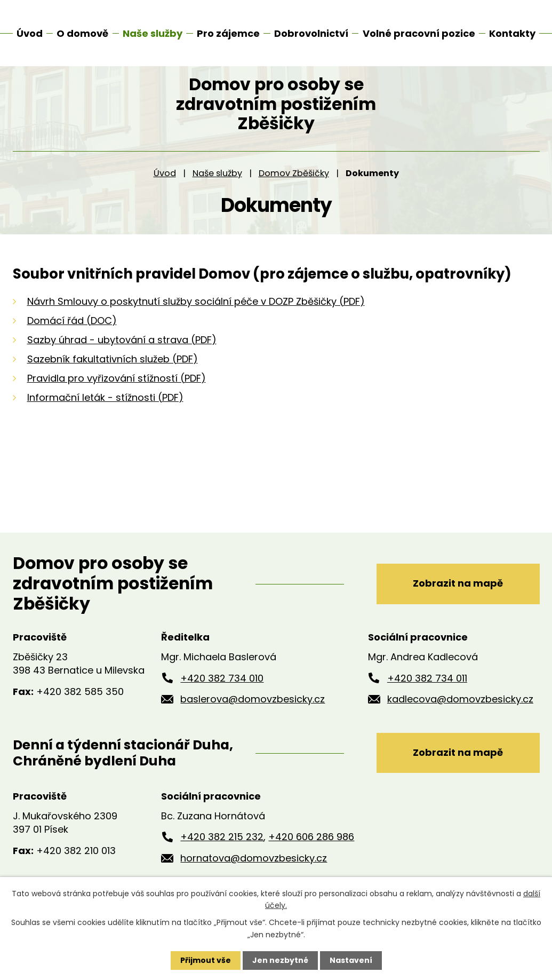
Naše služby (217, 185)
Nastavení (351, 960)
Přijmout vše (206, 960)
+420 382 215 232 (222, 848)
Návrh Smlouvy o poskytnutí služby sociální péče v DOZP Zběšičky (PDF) (196, 313)
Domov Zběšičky (294, 185)
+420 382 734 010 (222, 689)
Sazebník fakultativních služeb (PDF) (113, 370)
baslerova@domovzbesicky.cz (253, 711)
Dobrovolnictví (311, 33)
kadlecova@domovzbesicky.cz (460, 711)
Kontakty (512, 33)
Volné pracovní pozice (419, 33)
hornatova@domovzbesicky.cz (254, 870)
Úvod (165, 185)
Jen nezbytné (280, 960)
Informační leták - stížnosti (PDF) (105, 409)
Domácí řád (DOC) (72, 332)
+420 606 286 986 (311, 848)
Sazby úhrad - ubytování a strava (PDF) (122, 351)
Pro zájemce (228, 33)
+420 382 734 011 (427, 689)
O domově (82, 33)
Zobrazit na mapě (458, 595)
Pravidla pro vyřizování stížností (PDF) (117, 389)
